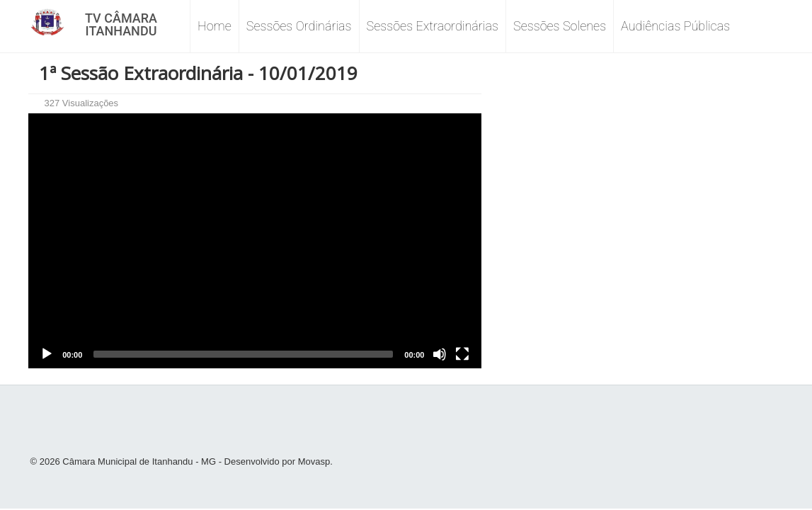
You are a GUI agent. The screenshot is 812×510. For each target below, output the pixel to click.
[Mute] (440, 354)
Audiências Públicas (675, 26)
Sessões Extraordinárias (433, 26)
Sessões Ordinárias (299, 26)
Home (215, 26)
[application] (255, 241)
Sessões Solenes (560, 26)
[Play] (47, 354)
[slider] (243, 354)
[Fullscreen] (462, 354)
